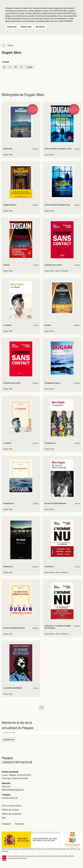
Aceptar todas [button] (12, 27)
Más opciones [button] (40, 27)
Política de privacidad (11, 814)
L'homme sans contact (12, 383)
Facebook (19, 824)
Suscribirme (9, 740)
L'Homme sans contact (53, 265)
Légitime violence (10, 205)
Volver (7, 46)
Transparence (50, 443)
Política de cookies (10, 810)
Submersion (8, 149)
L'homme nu (49, 567)
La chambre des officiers (13, 688)
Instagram (6, 824)
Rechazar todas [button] (26, 27)
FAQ (4, 818)
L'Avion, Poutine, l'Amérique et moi (57, 205)
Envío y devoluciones (11, 806)
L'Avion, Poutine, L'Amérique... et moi (58, 149)
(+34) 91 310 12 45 (10, 798)
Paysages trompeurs (53, 383)
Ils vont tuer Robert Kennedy (55, 503)
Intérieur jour (8, 567)
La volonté (7, 325)
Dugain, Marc (8, 155)
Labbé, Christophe (62, 271)
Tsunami (6, 265)
